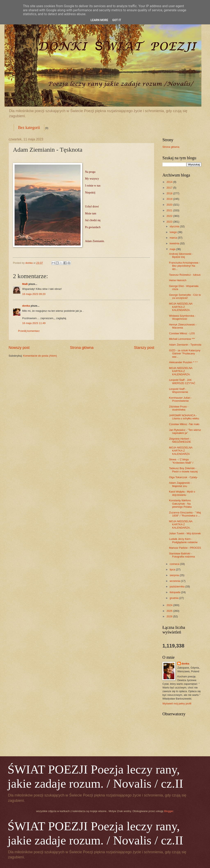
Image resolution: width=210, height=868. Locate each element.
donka (26, 306)
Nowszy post (19, 348)
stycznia (175, 226)
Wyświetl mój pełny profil (177, 704)
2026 (170, 616)
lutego (174, 232)
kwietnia (175, 243)
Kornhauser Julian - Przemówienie (180, 399)
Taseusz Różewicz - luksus (185, 275)
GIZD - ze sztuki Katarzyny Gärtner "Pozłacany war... (185, 354)
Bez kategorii (29, 127)
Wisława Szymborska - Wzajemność (182, 317)
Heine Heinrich (178, 280)
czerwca (175, 564)
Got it (117, 20)
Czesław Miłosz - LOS (182, 333)
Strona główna (82, 348)
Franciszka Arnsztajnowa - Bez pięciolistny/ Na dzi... (184, 266)
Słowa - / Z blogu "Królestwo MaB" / (181, 461)
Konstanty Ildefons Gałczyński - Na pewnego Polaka (180, 504)
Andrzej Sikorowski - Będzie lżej (181, 255)
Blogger (169, 811)
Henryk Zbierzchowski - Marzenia (183, 326)
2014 (170, 182)
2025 (170, 611)
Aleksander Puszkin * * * (183, 362)
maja (173, 249)
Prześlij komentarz (29, 331)
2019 (170, 199)
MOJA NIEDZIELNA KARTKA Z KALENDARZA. (181, 307)
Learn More (99, 20)
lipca (173, 569)
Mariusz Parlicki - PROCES (185, 548)
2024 (170, 605)
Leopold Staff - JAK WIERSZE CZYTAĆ (182, 381)
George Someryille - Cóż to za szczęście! (185, 296)
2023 (170, 222)
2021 (170, 210)
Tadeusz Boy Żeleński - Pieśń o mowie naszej (183, 470)
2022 (170, 216)
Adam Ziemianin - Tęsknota (185, 345)
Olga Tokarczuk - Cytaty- (183, 477)
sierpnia (175, 575)
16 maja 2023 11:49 (34, 323)
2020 (170, 205)
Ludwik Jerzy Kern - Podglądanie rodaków (183, 540)
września (175, 581)
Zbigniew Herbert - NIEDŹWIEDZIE (180, 440)
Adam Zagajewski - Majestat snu (180, 484)
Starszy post (144, 348)
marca (174, 238)
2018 (170, 193)
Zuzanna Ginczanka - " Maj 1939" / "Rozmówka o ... (185, 514)
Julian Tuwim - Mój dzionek (185, 533)
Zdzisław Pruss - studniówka (179, 408)
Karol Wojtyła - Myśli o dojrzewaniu (182, 493)
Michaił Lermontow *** (182, 339)
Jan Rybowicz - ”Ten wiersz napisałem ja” (185, 431)
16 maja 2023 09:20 (34, 294)
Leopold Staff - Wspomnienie (179, 390)
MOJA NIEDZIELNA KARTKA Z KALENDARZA (181, 451)
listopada (175, 592)
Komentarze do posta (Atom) (40, 356)
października (177, 586)
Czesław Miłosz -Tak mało (184, 424)
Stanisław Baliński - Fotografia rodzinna (182, 555)
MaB (25, 284)
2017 (170, 188)
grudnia (174, 598)
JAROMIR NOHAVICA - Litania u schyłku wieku (184, 417)
